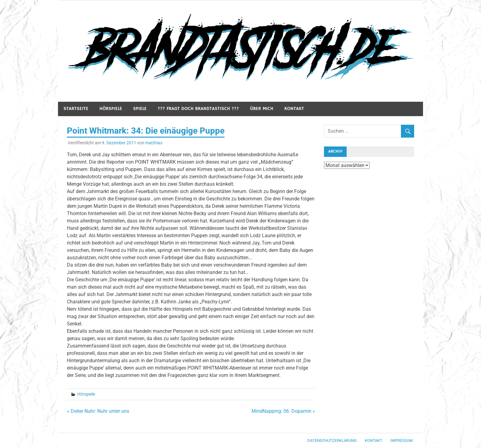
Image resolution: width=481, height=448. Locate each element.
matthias (154, 143)
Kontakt (294, 109)
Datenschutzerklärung (332, 440)
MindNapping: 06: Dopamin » (283, 411)
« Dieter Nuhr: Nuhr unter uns (98, 411)
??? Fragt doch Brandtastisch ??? (198, 109)
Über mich (262, 109)
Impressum (401, 440)
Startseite (76, 109)
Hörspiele (111, 109)
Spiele (140, 109)
